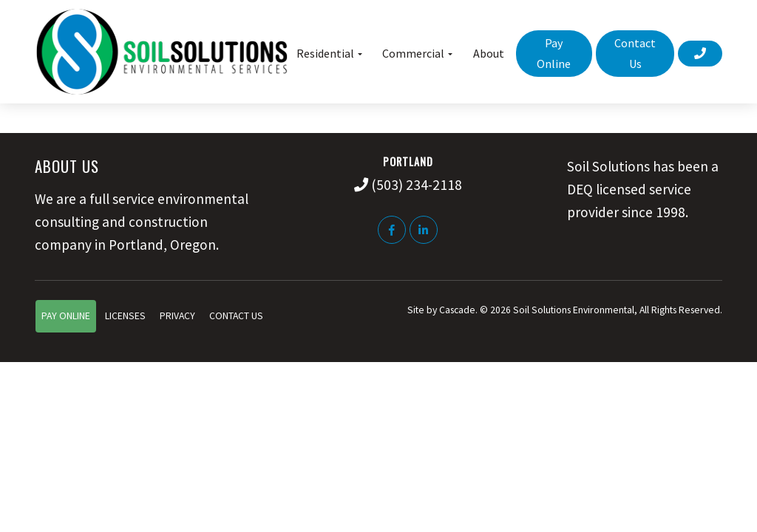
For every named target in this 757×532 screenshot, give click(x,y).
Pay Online (66, 316)
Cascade (457, 310)
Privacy (177, 316)
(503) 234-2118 (417, 185)
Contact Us (236, 316)
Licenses (125, 316)
